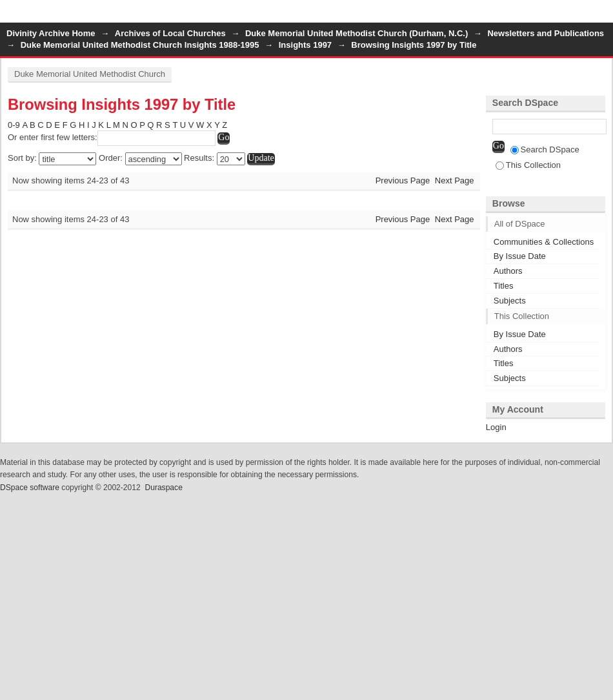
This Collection (528, 165)
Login (603, 16)
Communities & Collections (544, 242)
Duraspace (163, 488)
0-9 (14, 125)
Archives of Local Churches (170, 33)
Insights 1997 (305, 45)
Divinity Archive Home (51, 33)
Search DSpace (545, 149)
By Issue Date (520, 256)
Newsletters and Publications (546, 33)
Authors (508, 271)
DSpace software (30, 488)
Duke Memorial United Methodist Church (90, 74)
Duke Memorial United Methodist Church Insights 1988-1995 (140, 45)
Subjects (510, 301)
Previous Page (403, 180)
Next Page (455, 180)
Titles (504, 286)
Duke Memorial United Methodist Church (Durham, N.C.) (357, 33)
